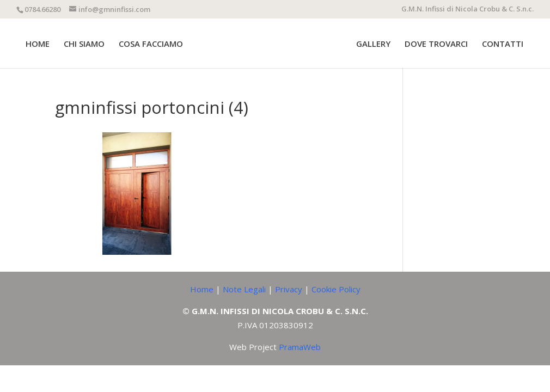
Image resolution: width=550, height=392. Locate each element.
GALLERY (373, 44)
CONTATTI (503, 44)
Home (202, 289)
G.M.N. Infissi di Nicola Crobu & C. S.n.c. (468, 10)
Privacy (289, 289)
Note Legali (244, 289)
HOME (38, 44)
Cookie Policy (336, 289)
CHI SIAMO (84, 44)
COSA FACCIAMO (151, 44)
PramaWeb (300, 347)
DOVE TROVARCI (436, 44)
